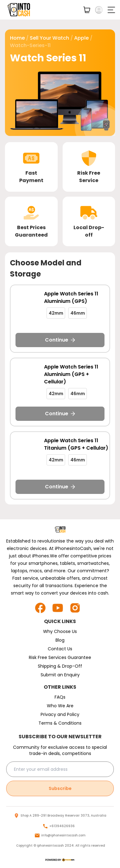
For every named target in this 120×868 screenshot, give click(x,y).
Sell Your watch (49, 38)
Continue (60, 340)
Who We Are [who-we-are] (60, 706)
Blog (60, 640)
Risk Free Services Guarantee (60, 657)
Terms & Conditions (60, 723)
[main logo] (19, 10)
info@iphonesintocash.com (63, 835)
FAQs (60, 697)
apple (81, 38)
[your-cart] (87, 10)
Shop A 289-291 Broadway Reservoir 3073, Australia (63, 816)
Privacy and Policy (60, 714)
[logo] (60, 860)
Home (17, 38)
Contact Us (60, 649)
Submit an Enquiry (60, 675)
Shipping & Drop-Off (60, 666)
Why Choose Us (60, 631)
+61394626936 (62, 826)
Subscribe (60, 788)
